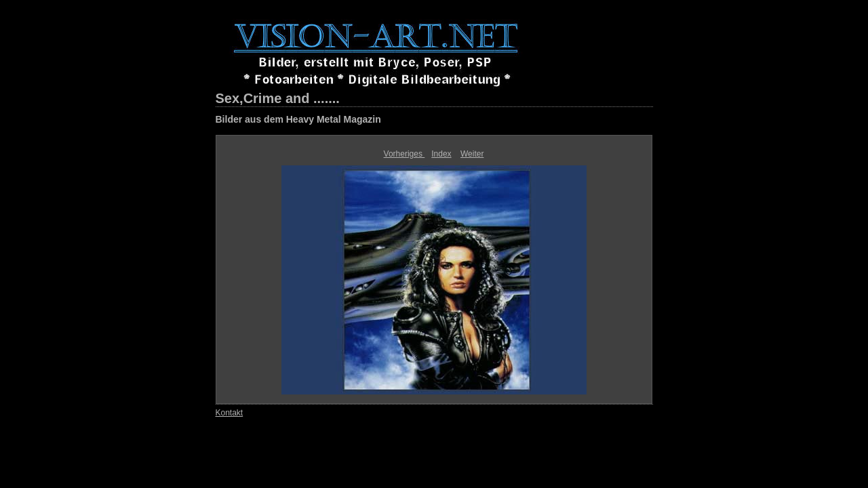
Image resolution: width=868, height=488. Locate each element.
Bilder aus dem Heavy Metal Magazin (298, 119)
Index (441, 154)
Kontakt (230, 413)
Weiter (472, 154)
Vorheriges (405, 154)
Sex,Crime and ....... (278, 98)
